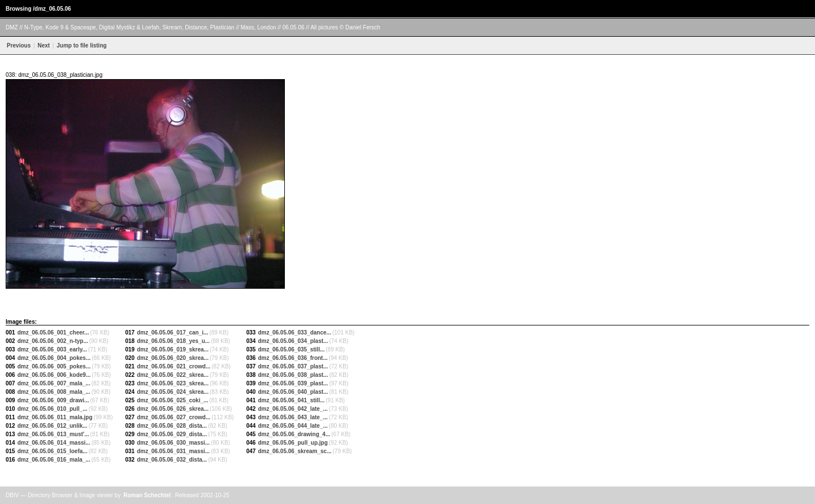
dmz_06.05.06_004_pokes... (54, 358)
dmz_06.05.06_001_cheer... (53, 333)
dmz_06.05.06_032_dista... (172, 460)
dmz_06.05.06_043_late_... (292, 417)
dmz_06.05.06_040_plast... (293, 392)
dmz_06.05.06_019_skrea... (173, 349)
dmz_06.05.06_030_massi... (173, 443)
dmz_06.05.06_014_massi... (54, 443)
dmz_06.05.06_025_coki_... (172, 400)
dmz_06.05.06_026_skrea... (173, 409)
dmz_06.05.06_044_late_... (292, 426)
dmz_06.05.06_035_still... (291, 349)
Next (44, 45)
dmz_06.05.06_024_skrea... (173, 392)
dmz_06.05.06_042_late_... (292, 409)
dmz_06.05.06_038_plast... (293, 375)
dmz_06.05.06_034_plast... (293, 341)
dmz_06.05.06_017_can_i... (172, 333)
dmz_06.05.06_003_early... (52, 349)
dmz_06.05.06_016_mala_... (54, 460)
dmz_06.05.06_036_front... (292, 358)
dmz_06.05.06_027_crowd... (174, 417)
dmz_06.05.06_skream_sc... (294, 451)
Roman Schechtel (147, 495)
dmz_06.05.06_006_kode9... (54, 375)
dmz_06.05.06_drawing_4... (294, 434)
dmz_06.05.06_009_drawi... (53, 400)
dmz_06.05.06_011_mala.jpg (55, 417)
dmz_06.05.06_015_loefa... (53, 451)
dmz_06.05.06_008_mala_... (54, 392)
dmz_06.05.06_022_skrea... (173, 375)
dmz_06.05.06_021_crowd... (174, 366)
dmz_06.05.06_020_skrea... (173, 358)
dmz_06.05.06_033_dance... (294, 333)
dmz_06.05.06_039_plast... (293, 383)
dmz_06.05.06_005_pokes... (54, 366)
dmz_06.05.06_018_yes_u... (173, 341)
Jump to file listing (81, 45)
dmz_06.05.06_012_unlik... (53, 426)
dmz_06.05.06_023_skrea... (173, 383)
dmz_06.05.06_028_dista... (172, 426)
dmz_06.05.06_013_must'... (53, 434)
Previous (19, 45)
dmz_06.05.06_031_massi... (173, 451)
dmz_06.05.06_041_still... (291, 400)
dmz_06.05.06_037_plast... (293, 366)
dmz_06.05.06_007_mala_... (54, 383)
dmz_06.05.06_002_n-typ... (53, 341)
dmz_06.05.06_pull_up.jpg (292, 443)
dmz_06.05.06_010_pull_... (53, 409)
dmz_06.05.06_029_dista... (172, 434)
